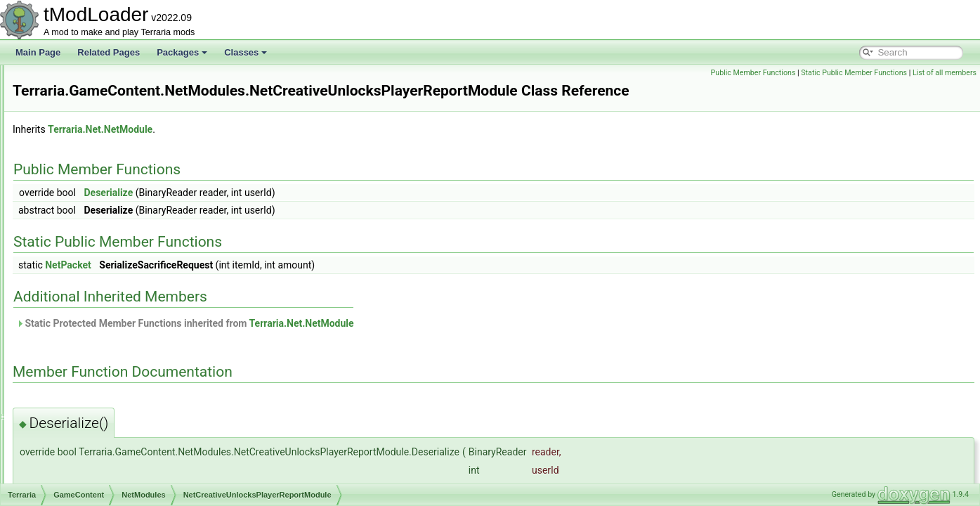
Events (82, 80)
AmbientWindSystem (108, 482)
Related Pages (109, 52)
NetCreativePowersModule (130, 250)
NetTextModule (108, 358)
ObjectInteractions (103, 374)
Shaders (85, 420)
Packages (182, 52)
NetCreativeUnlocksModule (131, 266)
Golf (77, 111)
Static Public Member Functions (854, 73)
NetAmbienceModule (119, 204)
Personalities (93, 389)
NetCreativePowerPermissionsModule (151, 235)
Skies (79, 436)
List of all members (945, 73)
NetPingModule (109, 327)
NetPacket (244, 265)
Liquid (80, 142)
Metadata (86, 173)
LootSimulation (97, 157)
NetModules (91, 188)
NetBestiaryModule (116, 219)
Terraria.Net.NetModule (276, 129)
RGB (78, 405)
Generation (90, 96)
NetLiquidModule (112, 297)
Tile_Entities (92, 451)
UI (73, 467)
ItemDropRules (97, 126)
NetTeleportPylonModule (126, 343)
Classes (246, 52)
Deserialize (284, 193)
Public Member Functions (753, 73)
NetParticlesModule (117, 312)
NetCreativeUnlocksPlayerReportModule (156, 281)
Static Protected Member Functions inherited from (361, 323)
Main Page (38, 52)
